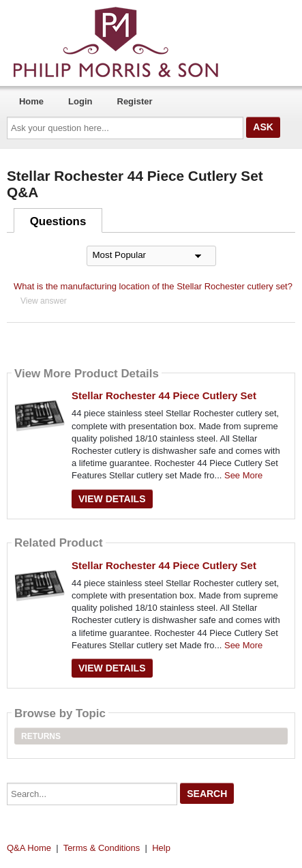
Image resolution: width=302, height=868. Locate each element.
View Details (112, 499)
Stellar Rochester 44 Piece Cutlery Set (164, 395)
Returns (41, 736)
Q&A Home (29, 848)
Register (135, 101)
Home (31, 101)
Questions (58, 221)
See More (243, 475)
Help (161, 848)
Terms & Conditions (102, 848)
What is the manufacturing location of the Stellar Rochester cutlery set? (153, 286)
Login (80, 101)
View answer (44, 301)
